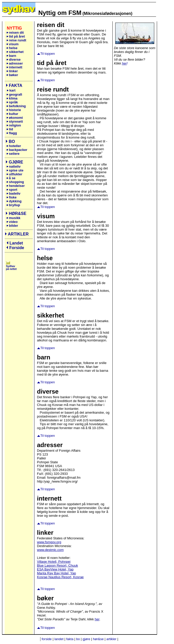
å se (11, 178)
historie (14, 110)
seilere (13, 154)
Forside (17, 248)
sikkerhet (15, 52)
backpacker (17, 150)
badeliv (13, 193)
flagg (12, 133)
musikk (13, 218)
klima (12, 98)
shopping (15, 182)
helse (12, 48)
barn (11, 56)
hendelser (16, 186)
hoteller (14, 146)
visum (13, 44)
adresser (15, 63)
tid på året (16, 36)
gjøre (86, 639)
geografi (15, 94)
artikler (112, 639)
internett (14, 67)
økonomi (15, 118)
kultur (12, 114)
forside (47, 639)
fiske (12, 197)
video (12, 222)
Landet (16, 243)
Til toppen (48, 54)
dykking (14, 201)
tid (10, 129)
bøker (12, 75)
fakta (70, 639)
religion (14, 125)
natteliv (14, 166)
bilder (12, 226)
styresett (15, 121)
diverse (14, 60)
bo (78, 639)
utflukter (14, 174)
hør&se (98, 639)
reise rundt (16, 40)
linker (13, 71)
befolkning (16, 106)
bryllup (13, 205)
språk (12, 102)
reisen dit (16, 33)
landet (59, 639)
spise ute (15, 170)
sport (12, 190)
